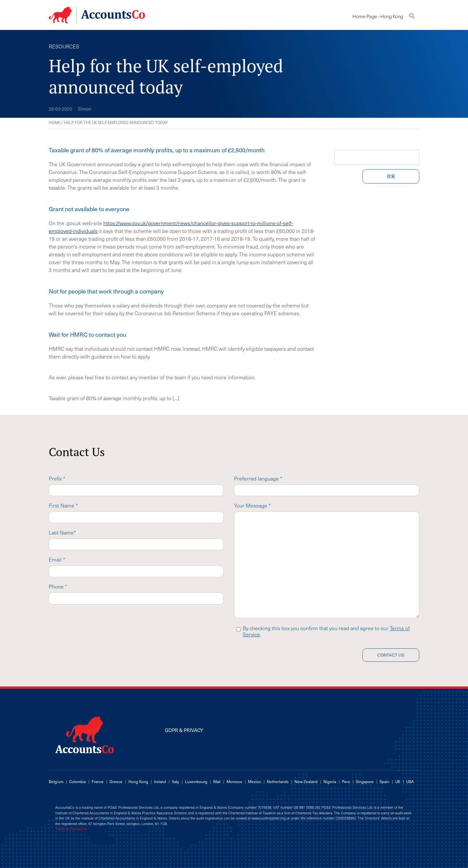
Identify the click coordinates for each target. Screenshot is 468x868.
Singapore (365, 781)
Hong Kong (138, 781)
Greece (116, 781)
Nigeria (330, 781)
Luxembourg (196, 781)
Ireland (160, 781)
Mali (217, 781)
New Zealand (306, 781)
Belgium (56, 781)
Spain (384, 781)
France (98, 781)
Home (55, 122)
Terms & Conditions (71, 829)
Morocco (234, 781)
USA (410, 781)
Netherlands (278, 781)
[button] (412, 17)
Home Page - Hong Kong (378, 16)
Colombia (78, 781)
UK (398, 781)
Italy (175, 781)
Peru (346, 781)
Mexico (254, 781)
